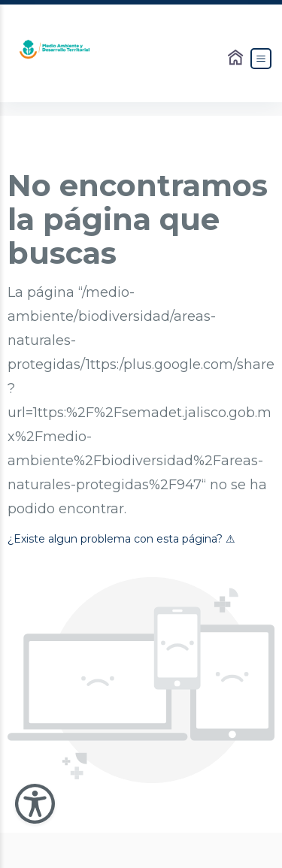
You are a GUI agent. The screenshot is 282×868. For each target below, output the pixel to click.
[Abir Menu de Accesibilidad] (35, 804)
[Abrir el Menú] (261, 59)
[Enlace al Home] (237, 59)
